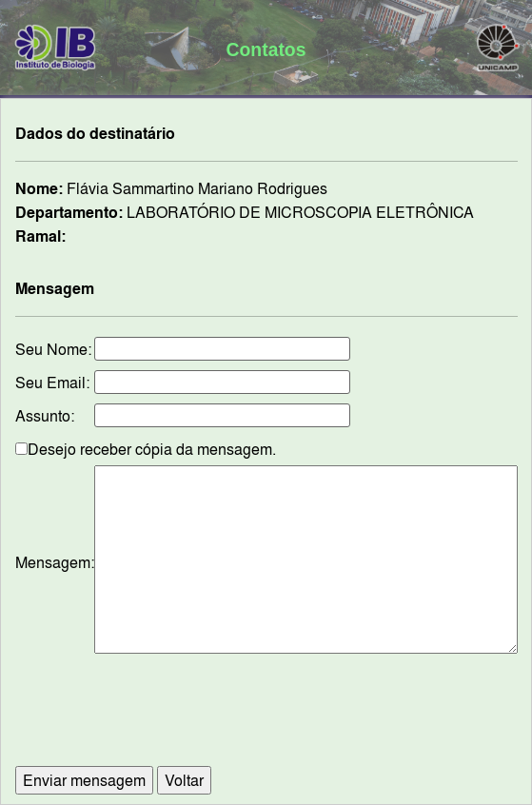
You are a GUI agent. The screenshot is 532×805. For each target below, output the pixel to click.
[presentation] (266, 719)
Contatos (266, 49)
